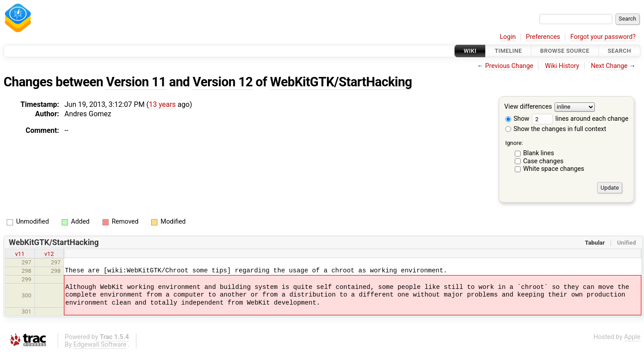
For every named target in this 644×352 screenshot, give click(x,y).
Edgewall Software (100, 345)
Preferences (543, 37)
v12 (49, 254)
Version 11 (136, 82)
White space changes (554, 169)
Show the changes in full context (556, 129)
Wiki (470, 51)
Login (508, 37)
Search (619, 51)
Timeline (508, 51)
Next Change (609, 66)
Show (517, 119)
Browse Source (565, 51)
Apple (632, 337)
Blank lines (539, 153)
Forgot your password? (603, 37)
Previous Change (509, 66)
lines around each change (580, 119)
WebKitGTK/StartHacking (341, 82)
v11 (20, 254)
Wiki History (562, 66)
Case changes (543, 161)
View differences (528, 107)
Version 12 (223, 82)
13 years (162, 104)
